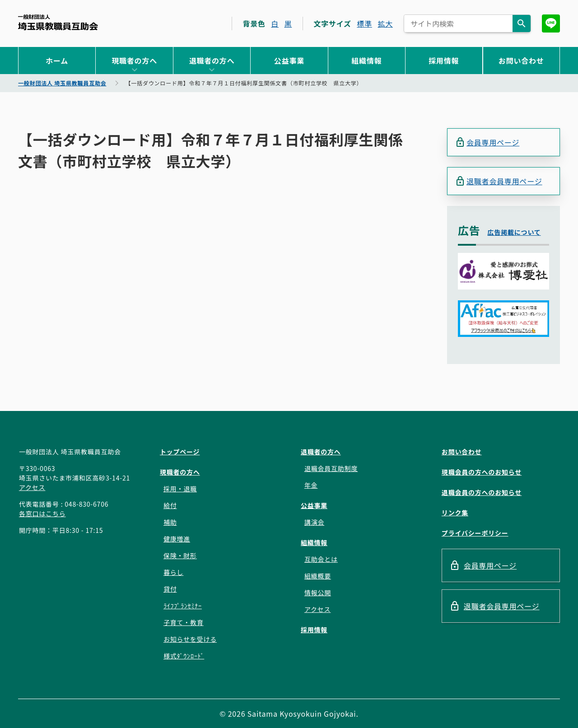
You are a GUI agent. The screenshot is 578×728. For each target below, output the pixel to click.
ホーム (57, 61)
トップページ (180, 452)
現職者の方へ (134, 61)
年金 (311, 485)
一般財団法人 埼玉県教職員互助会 (58, 22)
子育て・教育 (184, 622)
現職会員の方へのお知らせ (482, 472)
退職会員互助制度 (331, 468)
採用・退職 (180, 489)
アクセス (32, 487)
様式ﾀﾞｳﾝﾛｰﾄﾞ (184, 656)
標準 (364, 23)
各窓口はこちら (42, 513)
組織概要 (318, 576)
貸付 (170, 589)
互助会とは (321, 559)
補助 (170, 522)
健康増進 (177, 539)
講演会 (314, 522)
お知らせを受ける (190, 639)
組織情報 (366, 61)
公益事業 (289, 61)
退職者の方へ (212, 61)
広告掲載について (514, 232)
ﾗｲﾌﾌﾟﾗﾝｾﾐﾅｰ (183, 606)
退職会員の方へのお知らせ (482, 492)
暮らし (173, 572)
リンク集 (455, 513)
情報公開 (318, 593)
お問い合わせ (521, 61)
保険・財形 (180, 555)
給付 (170, 505)
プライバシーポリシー (475, 533)
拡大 (385, 23)
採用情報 (444, 61)
